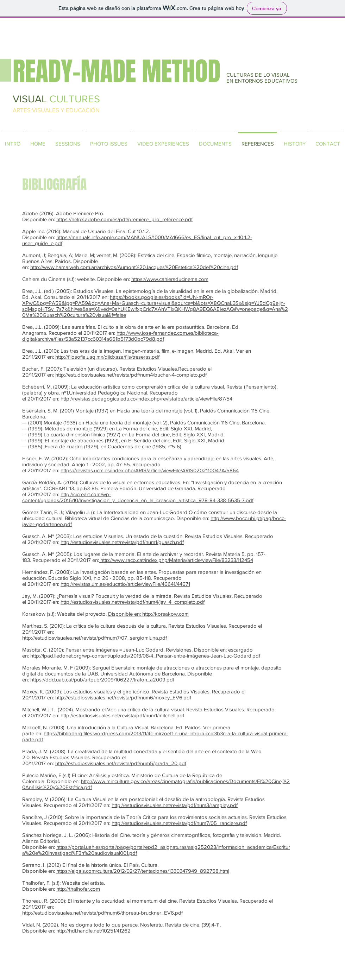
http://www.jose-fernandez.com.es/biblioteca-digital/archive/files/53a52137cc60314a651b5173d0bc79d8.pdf (120, 336)
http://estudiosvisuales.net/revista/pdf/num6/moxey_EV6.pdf (123, 697)
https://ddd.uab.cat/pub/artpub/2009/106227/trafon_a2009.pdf (102, 680)
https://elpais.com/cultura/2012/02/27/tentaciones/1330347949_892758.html (143, 871)
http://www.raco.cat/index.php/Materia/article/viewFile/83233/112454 (177, 560)
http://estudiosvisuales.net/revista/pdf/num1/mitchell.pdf (122, 715)
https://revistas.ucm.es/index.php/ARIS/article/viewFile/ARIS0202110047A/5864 (150, 470)
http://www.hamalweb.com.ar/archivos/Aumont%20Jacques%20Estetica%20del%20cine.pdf (134, 267)
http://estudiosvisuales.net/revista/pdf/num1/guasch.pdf (122, 542)
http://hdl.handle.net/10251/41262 (94, 931)
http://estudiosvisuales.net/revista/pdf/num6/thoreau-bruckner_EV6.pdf (102, 913)
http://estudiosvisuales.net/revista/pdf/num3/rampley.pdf (175, 805)
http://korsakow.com (165, 614)
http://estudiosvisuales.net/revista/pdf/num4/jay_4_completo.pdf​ (133, 602)
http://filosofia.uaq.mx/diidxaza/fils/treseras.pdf (107, 357)
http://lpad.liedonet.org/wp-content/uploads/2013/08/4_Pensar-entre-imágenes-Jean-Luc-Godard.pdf (145, 656)
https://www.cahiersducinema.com (170, 279)
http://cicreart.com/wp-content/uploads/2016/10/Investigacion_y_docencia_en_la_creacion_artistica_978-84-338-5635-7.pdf (138, 497)
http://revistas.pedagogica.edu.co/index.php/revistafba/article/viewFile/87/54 (146, 399)
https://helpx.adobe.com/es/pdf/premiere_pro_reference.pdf (124, 219)
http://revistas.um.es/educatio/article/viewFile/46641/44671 (125, 584)
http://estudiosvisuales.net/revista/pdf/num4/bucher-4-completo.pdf (131, 375)
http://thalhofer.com (78, 889)
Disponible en (124, 614)
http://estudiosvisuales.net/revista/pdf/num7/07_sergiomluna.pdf (95, 638)
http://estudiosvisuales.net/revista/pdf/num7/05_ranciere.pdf (179, 823)
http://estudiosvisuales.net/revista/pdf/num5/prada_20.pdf (121, 763)
